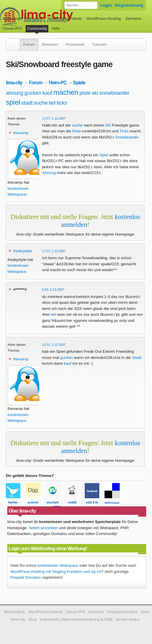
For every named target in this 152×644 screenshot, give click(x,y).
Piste (77, 131)
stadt (27, 103)
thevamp (21, 133)
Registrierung (129, 5)
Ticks (124, 131)
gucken (33, 93)
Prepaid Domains (26, 577)
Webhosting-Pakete (65, 19)
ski (95, 93)
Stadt (137, 358)
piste (85, 93)
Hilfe (56, 28)
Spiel (104, 155)
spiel (13, 102)
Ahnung (49, 173)
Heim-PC (58, 83)
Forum (29, 44)
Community (37, 28)
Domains (134, 19)
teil (52, 103)
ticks (62, 103)
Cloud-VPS (12, 28)
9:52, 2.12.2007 (53, 289)
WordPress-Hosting (104, 19)
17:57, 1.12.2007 (54, 251)
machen (66, 92)
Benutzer (50, 44)
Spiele (79, 83)
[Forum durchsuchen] (81, 5)
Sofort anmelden (43, 528)
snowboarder (114, 93)
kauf (47, 93)
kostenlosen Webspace (58, 565)
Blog (32, 619)
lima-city (14, 83)
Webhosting (14, 612)
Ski (108, 125)
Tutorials (99, 44)
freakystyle (23, 251)
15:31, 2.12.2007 (54, 345)
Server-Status (128, 619)
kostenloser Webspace (23, 19)
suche (41, 103)
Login (106, 5)
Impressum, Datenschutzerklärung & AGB (76, 619)
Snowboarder (127, 137)
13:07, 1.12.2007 (54, 118)
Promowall (75, 44)
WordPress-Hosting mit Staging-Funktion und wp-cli (56, 572)
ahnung (15, 93)
